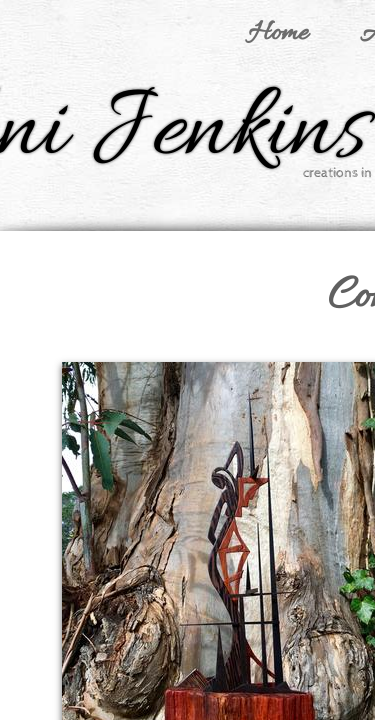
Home (278, 34)
